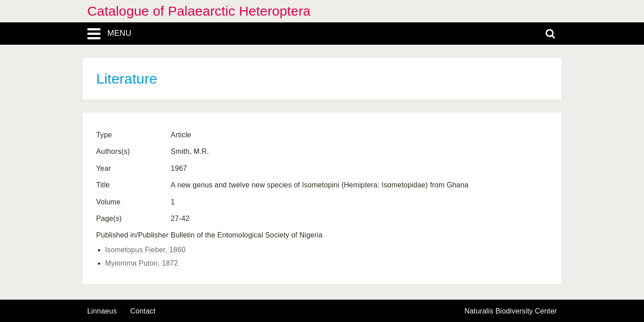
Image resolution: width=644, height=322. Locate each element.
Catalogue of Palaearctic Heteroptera (199, 11)
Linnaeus (102, 311)
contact (143, 311)
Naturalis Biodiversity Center (511, 311)
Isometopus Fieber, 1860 (145, 250)
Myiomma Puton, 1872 (142, 263)
